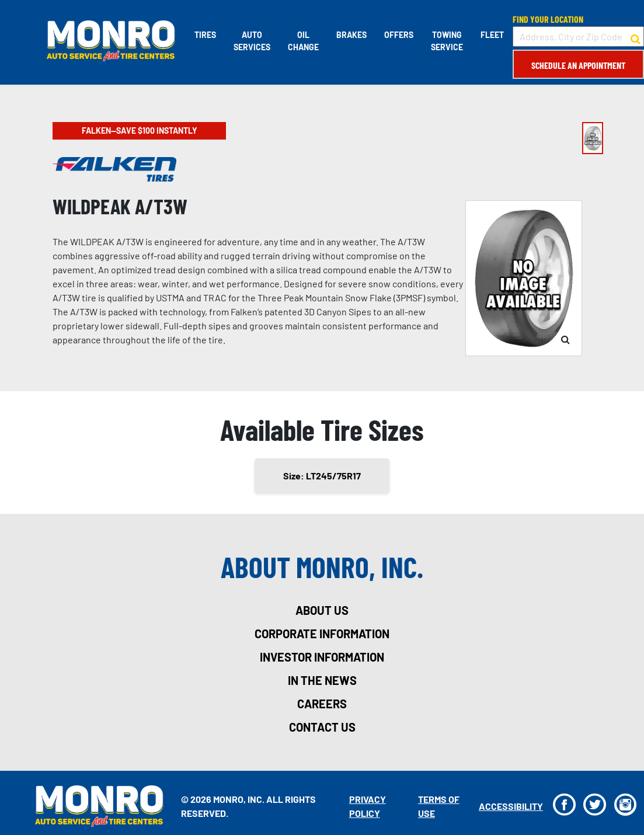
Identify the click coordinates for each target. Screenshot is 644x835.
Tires (205, 35)
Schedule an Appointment (578, 65)
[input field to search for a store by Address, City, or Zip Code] (578, 36)
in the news (322, 680)
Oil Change (303, 41)
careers (322, 704)
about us (322, 610)
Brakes (351, 35)
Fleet (492, 35)
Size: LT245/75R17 (322, 476)
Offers (399, 35)
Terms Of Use (439, 806)
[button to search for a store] (636, 37)
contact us (322, 727)
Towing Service (447, 41)
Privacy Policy (368, 806)
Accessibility (511, 806)
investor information (322, 657)
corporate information (322, 634)
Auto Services (252, 41)
